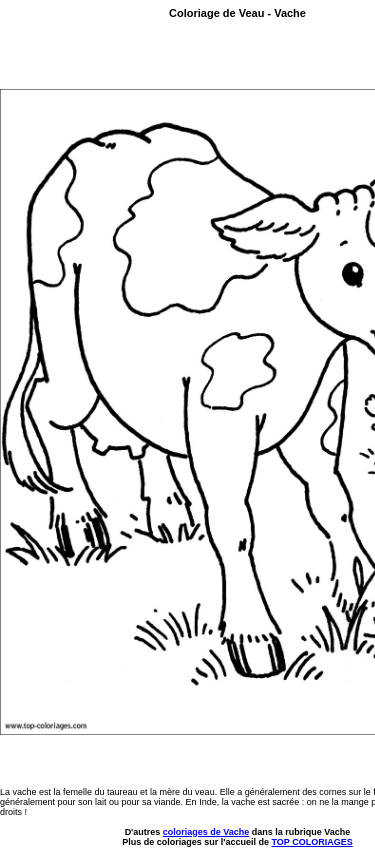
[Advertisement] (117, 57)
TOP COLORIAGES (312, 842)
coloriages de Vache (206, 832)
